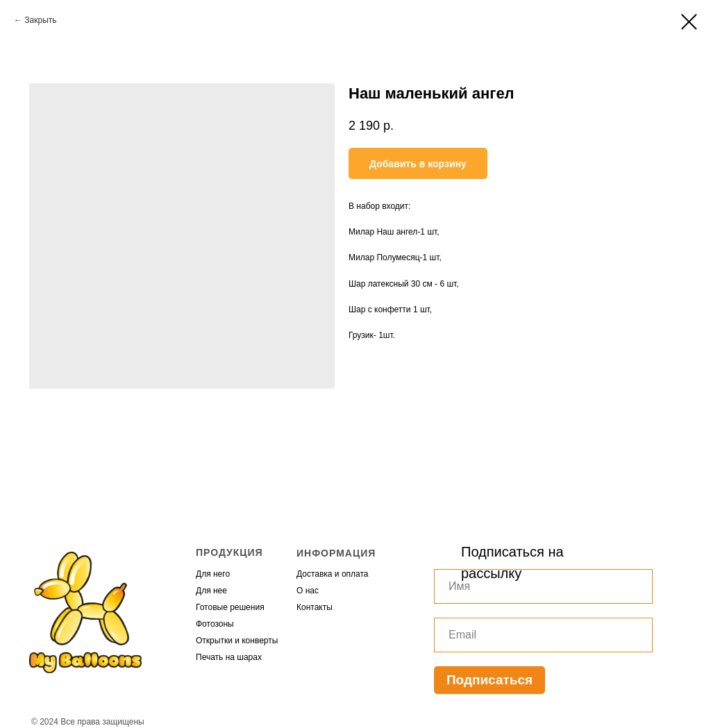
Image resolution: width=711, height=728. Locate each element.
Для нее (211, 591)
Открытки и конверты (237, 641)
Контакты (315, 607)
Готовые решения (230, 607)
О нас (308, 591)
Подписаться (490, 680)
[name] (543, 586)
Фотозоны (215, 624)
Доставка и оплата (333, 574)
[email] (543, 635)
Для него (213, 574)
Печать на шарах (229, 657)
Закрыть (40, 20)
